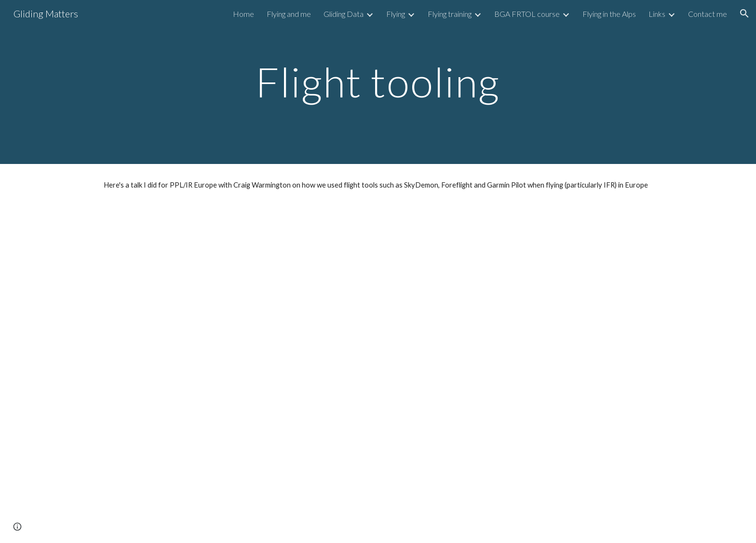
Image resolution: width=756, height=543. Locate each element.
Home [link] (243, 14)
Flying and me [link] (289, 14)
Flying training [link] (450, 14)
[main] (378, 82)
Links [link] (657, 14)
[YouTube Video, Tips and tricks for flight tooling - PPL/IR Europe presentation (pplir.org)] (378, 374)
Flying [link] (396, 14)
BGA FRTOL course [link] (527, 14)
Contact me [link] (708, 14)
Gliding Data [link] (344, 14)
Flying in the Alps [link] (609, 14)
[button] (744, 14)
